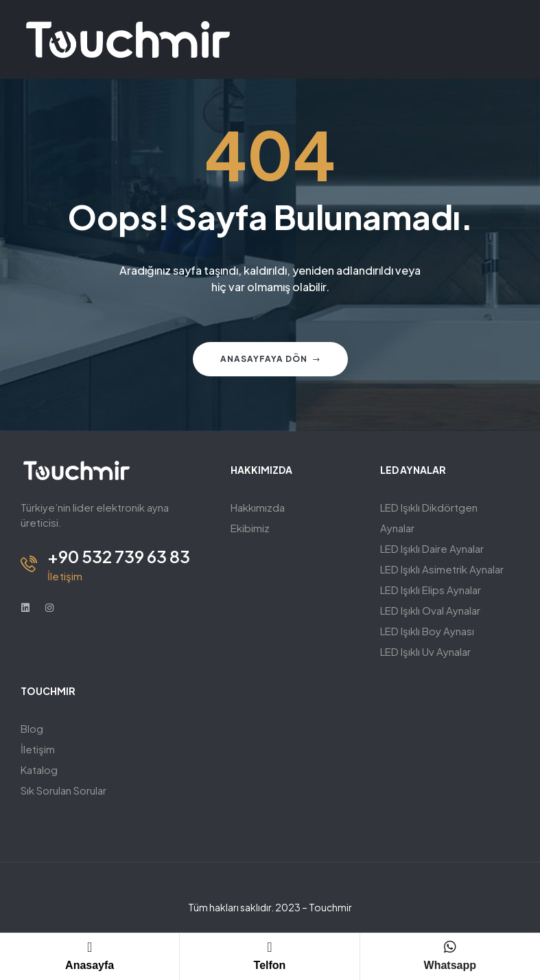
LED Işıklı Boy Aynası (427, 631)
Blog (32, 728)
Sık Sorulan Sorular (63, 790)
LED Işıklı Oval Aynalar (430, 610)
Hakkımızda (258, 507)
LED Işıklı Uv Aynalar (425, 651)
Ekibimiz (250, 528)
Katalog (39, 770)
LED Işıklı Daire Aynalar (432, 548)
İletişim (38, 749)
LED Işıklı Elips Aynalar (431, 590)
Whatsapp (450, 965)
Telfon (270, 965)
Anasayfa (90, 965)
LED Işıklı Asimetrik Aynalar (442, 569)
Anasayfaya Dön (270, 359)
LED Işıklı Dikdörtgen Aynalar (429, 517)
